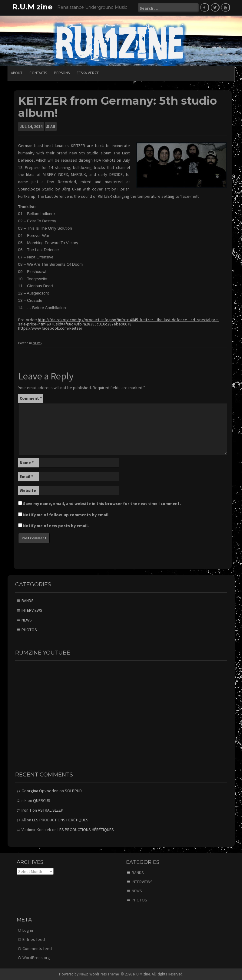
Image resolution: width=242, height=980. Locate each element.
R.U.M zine (32, 7)
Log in (28, 930)
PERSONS (62, 73)
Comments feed (37, 948)
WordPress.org (36, 958)
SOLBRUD (73, 791)
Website (28, 490)
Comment (31, 398)
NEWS (37, 343)
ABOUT (17, 73)
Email (26, 477)
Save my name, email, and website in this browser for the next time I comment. (102, 503)
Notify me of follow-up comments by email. (66, 515)
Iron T (27, 810)
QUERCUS (42, 800)
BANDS (28, 601)
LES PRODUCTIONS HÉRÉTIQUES (60, 820)
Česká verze (88, 73)
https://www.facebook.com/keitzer (50, 328)
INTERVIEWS (32, 610)
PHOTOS (29, 630)
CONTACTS (38, 73)
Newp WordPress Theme (99, 974)
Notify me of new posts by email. (56, 526)
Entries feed (34, 939)
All (53, 126)
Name (27, 463)
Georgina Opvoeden (40, 791)
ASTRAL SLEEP (51, 810)
